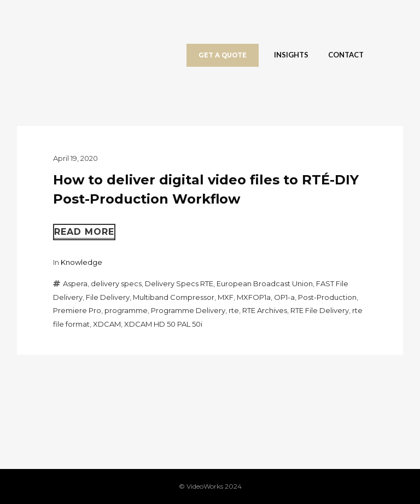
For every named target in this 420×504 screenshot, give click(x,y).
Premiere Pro (77, 310)
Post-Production (327, 297)
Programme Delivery (188, 310)
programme (126, 310)
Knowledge (81, 262)
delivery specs (116, 283)
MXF (226, 297)
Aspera (75, 283)
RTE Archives (265, 310)
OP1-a (284, 297)
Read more (84, 232)
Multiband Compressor (174, 297)
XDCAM (107, 324)
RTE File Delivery (320, 310)
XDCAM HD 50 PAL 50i (163, 324)
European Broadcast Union (265, 283)
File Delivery (108, 297)
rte (234, 310)
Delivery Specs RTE (179, 283)
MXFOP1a (254, 297)
